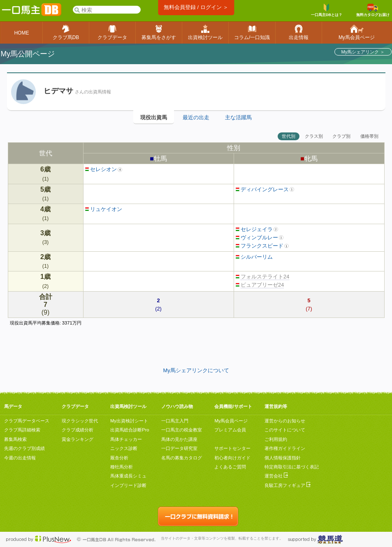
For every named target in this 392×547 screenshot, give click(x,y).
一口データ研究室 (179, 448)
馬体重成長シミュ (128, 476)
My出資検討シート (129, 421)
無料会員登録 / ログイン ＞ (196, 7)
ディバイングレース (262, 189)
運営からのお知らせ (285, 421)
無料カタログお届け (373, 10)
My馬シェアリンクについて (196, 370)
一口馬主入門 (175, 421)
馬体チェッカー (126, 439)
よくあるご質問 (230, 467)
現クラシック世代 (80, 421)
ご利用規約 (276, 439)
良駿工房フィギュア (288, 485)
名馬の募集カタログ (182, 458)
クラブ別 (341, 136)
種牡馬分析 (122, 467)
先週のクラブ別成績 (24, 448)
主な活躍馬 (238, 117)
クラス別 (314, 136)
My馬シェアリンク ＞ (363, 52)
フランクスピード (260, 246)
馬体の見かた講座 (179, 439)
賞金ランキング (78, 439)
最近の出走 (196, 117)
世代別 (289, 136)
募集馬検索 (15, 439)
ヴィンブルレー (257, 238)
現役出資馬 (154, 117)
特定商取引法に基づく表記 (292, 467)
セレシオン (101, 169)
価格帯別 (369, 136)
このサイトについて (285, 430)
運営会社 (276, 476)
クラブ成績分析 (78, 430)
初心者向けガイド (232, 458)
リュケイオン (104, 209)
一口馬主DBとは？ (327, 10)
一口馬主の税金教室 (182, 430)
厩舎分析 (119, 458)
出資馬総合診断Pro (130, 430)
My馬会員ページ (231, 421)
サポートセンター (232, 448)
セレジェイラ (254, 229)
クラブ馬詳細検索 (22, 430)
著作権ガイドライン (285, 448)
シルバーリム (254, 257)
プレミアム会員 (230, 430)
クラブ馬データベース (27, 421)
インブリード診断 (128, 485)
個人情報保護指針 (283, 458)
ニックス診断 (124, 448)
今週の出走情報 (20, 458)
